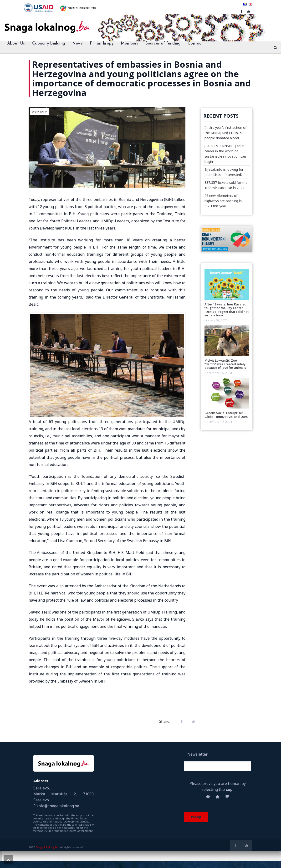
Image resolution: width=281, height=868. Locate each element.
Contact (195, 43)
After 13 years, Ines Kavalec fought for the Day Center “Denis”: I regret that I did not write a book (227, 310)
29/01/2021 (40, 112)
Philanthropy (102, 43)
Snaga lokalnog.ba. (47, 847)
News (77, 43)
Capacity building (49, 43)
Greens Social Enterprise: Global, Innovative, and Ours (226, 415)
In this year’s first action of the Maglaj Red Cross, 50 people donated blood (225, 133)
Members (129, 43)
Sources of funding (163, 43)
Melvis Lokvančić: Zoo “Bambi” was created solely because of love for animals (225, 364)
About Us (16, 43)
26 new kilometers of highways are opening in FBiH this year (223, 201)
